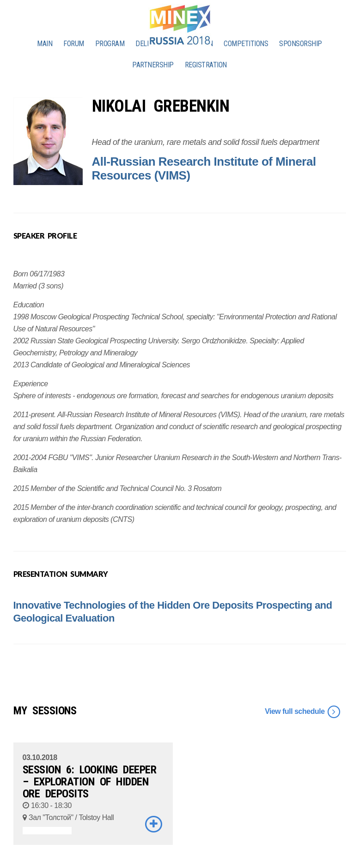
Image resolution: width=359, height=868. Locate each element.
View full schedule (303, 712)
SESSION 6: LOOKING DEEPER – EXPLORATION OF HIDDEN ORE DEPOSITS (90, 782)
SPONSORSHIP (301, 44)
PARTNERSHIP (153, 65)
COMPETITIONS (246, 44)
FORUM (74, 44)
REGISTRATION (206, 65)
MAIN (45, 44)
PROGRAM (110, 44)
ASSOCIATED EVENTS (47, 831)
